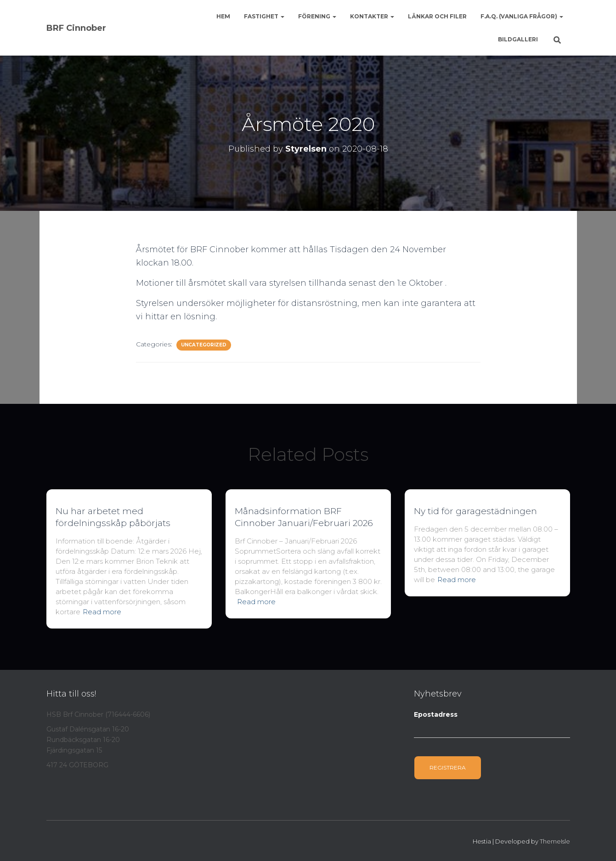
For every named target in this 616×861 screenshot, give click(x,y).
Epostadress (436, 714)
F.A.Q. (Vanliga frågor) (522, 16)
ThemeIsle (555, 841)
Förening (317, 16)
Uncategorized (204, 345)
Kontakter (372, 16)
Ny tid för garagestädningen (475, 511)
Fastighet (264, 16)
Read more (102, 612)
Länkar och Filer (437, 16)
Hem (223, 16)
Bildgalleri (518, 39)
